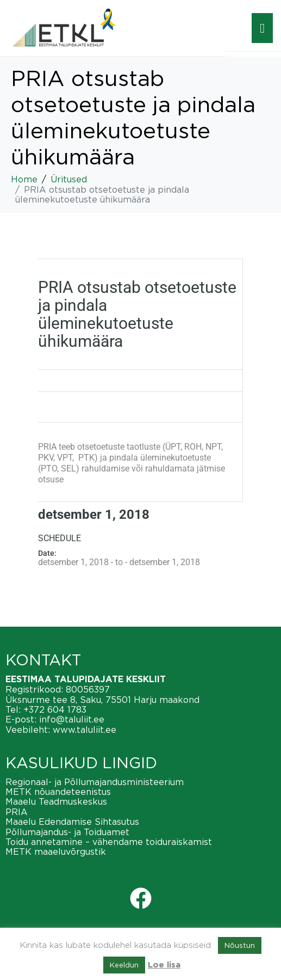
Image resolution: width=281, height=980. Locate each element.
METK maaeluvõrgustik (56, 852)
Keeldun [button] (124, 965)
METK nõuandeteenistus (58, 792)
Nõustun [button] (240, 945)
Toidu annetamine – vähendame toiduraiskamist (109, 842)
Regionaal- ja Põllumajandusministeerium (95, 782)
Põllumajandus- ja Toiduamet (67, 832)
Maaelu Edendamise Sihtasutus (72, 822)
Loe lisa (164, 965)
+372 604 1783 (55, 709)
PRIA (17, 812)
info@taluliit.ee (72, 719)
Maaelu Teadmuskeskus (56, 801)
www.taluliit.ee (85, 730)
